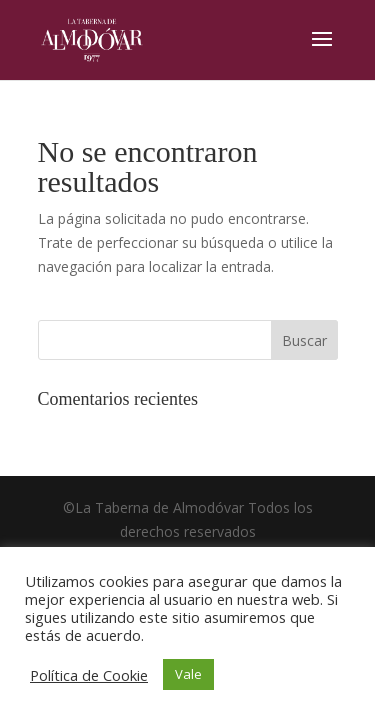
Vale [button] (188, 674)
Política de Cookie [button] (89, 675)
